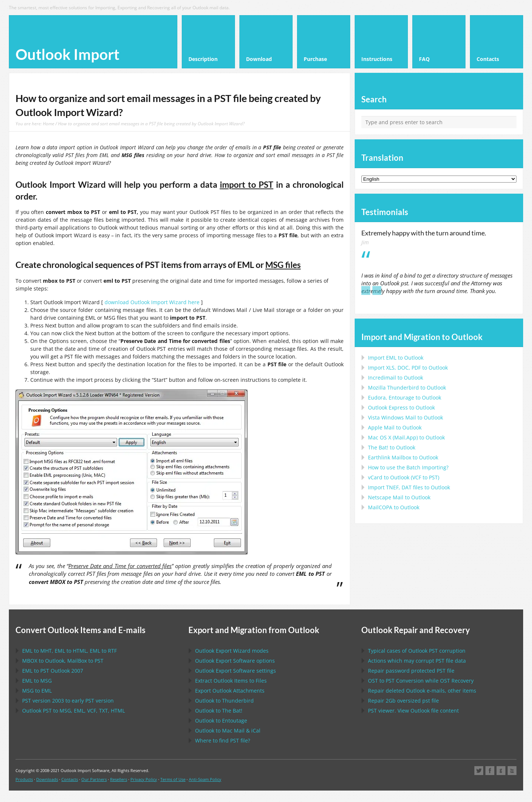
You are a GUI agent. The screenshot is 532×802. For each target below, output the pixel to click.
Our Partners (94, 779)
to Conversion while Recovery (421, 681)
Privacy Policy (144, 779)
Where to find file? (223, 740)
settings (236, 671)
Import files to (409, 487)
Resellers (119, 779)
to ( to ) (404, 477)
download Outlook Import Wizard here (152, 302)
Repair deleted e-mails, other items (422, 691)
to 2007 (53, 671)
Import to (396, 358)
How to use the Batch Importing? (408, 467)
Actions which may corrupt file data (417, 661)
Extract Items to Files (231, 681)
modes (232, 651)
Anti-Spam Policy (205, 779)
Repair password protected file (411, 671)
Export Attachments (230, 691)
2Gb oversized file (403, 701)
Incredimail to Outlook (395, 378)
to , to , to (69, 651)
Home (49, 123)
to (407, 388)
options (235, 661)
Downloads (47, 779)
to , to (63, 661)
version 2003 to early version (68, 701)
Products (24, 779)
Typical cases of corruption (417, 651)
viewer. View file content (413, 711)
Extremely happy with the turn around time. (424, 233)
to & (228, 730)
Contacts (70, 779)
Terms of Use (173, 779)
